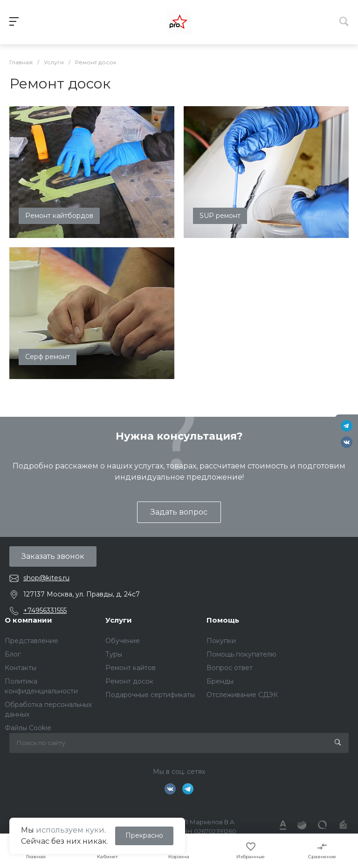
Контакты (21, 668)
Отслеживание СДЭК (242, 695)
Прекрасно (144, 835)
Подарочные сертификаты (150, 695)
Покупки (221, 641)
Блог (13, 654)
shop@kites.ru (46, 578)
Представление (31, 641)
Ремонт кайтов (131, 668)
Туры (114, 654)
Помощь (223, 620)
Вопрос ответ (230, 668)
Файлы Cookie (28, 728)
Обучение (123, 641)
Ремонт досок (129, 681)
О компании (28, 620)
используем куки (70, 830)
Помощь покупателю (241, 654)
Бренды (220, 681)
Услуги (119, 620)
